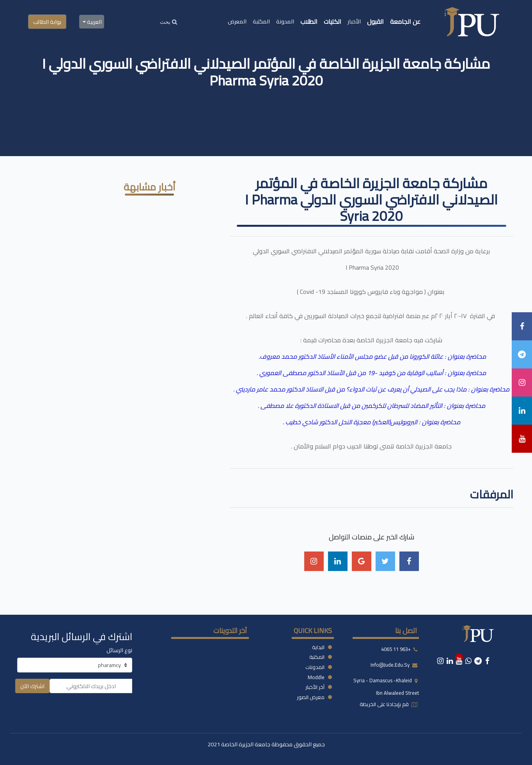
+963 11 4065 (396, 649)
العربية (94, 22)
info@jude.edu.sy (391, 665)
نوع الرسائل (119, 650)
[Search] (168, 22)
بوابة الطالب (47, 22)
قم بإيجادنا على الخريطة (385, 704)
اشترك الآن (32, 686)
